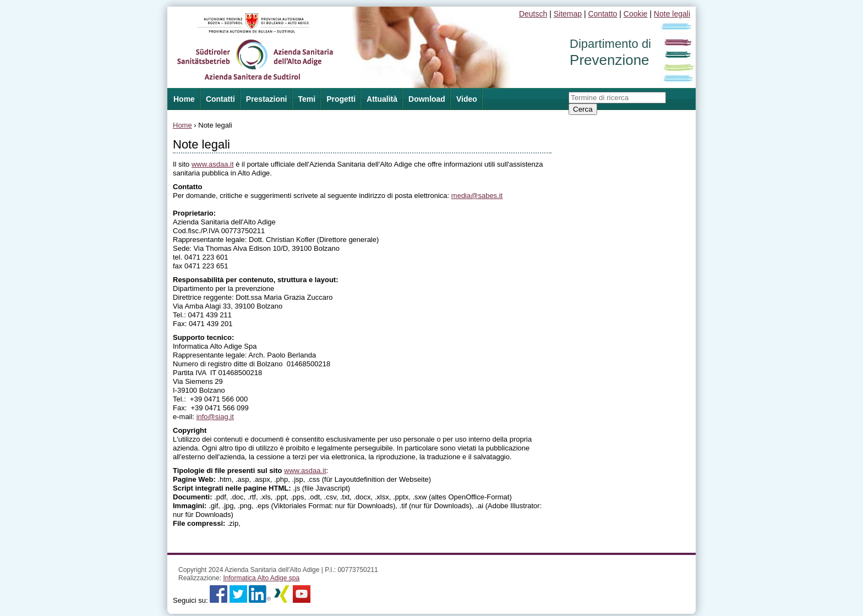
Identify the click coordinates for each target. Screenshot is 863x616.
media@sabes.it (477, 196)
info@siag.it (215, 417)
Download (427, 99)
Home (182, 125)
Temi (307, 99)
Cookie (636, 14)
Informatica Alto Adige (261, 578)
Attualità (382, 99)
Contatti (220, 99)
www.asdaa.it (213, 164)
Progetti (341, 99)
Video (467, 99)
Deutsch (533, 14)
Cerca (583, 109)
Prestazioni (267, 99)
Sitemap (568, 14)
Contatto (602, 14)
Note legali (672, 14)
